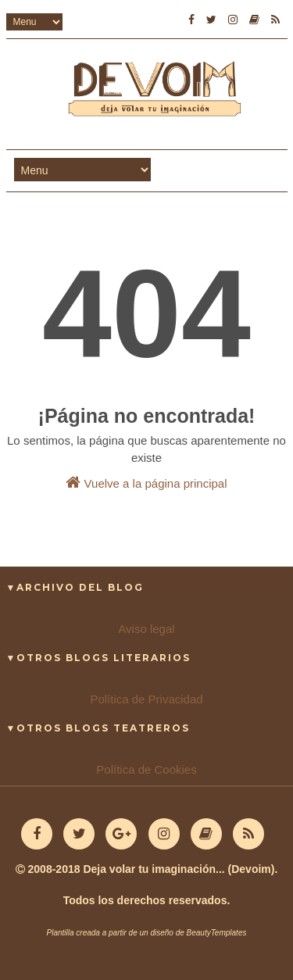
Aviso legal (146, 629)
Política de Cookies (146, 769)
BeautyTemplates (217, 933)
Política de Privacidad (146, 699)
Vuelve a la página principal (146, 482)
